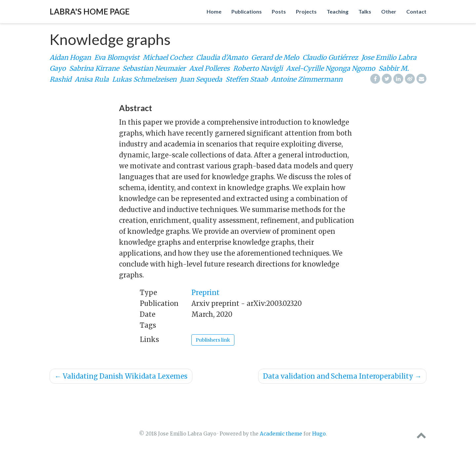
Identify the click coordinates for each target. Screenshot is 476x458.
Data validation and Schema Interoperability (342, 376)
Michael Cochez (168, 57)
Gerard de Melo (275, 57)
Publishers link (213, 340)
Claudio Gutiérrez (330, 57)
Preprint (205, 292)
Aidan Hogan (70, 57)
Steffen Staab (247, 79)
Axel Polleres (209, 68)
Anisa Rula (92, 79)
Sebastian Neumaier (154, 68)
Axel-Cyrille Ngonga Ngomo (331, 68)
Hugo (319, 434)
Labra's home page (90, 11)
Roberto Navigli (258, 68)
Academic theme (281, 434)
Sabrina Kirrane (94, 68)
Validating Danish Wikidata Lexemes (121, 376)
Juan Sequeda (201, 79)
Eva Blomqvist (117, 57)
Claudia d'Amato (222, 57)
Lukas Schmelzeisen (144, 79)
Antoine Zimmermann (307, 79)
